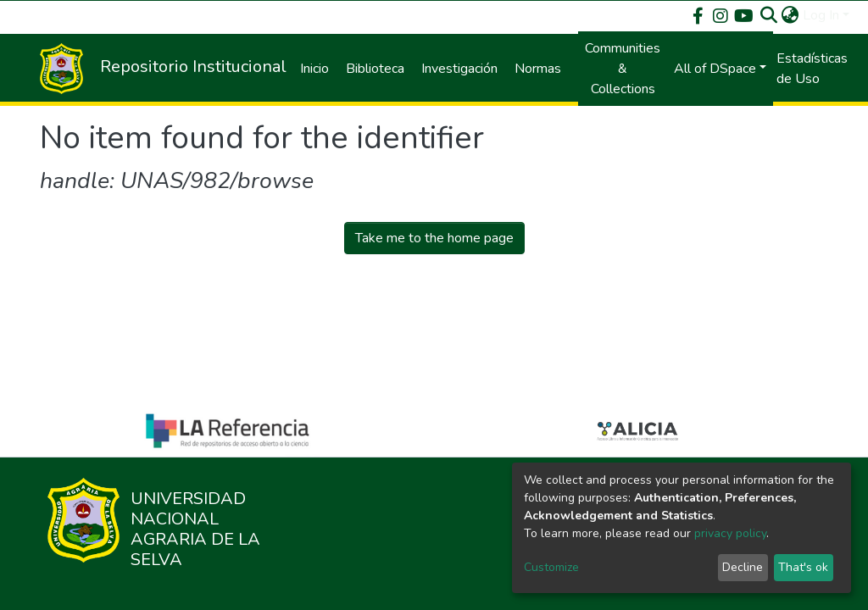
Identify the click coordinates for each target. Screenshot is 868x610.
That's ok (803, 567)
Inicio (314, 69)
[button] (790, 15)
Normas (538, 69)
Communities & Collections (623, 69)
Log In (821, 15)
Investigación (459, 69)
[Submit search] (769, 15)
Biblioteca (375, 69)
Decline (743, 567)
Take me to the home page (434, 238)
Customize (551, 567)
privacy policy (730, 533)
